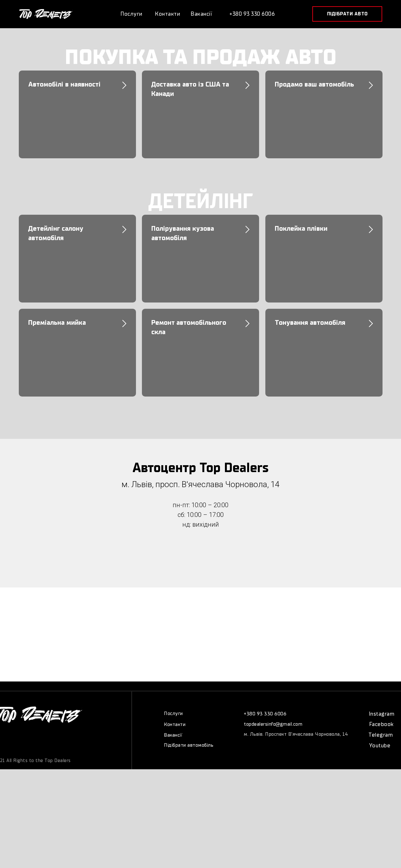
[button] (347, 14)
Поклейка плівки (301, 229)
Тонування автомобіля (310, 323)
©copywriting (31, 753)
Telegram (381, 735)
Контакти (175, 724)
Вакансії (173, 735)
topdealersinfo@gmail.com (273, 724)
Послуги (173, 713)
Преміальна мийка (57, 323)
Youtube (380, 746)
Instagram (382, 714)
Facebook (381, 724)
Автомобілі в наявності (64, 84)
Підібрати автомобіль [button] (189, 745)
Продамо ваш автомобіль (314, 84)
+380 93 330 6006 (265, 714)
